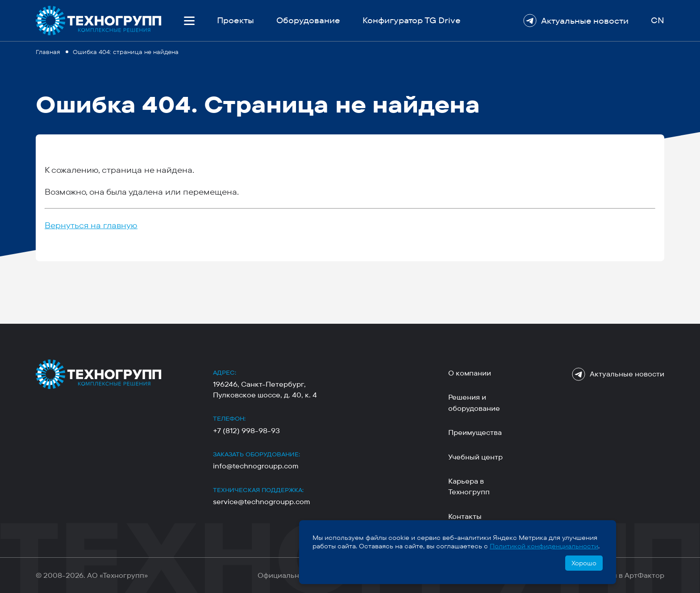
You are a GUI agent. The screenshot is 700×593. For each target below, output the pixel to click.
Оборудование (308, 20)
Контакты (465, 516)
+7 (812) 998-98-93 (246, 431)
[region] (350, 51)
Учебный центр (475, 457)
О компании (470, 373)
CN (658, 20)
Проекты (235, 20)
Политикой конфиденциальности (544, 546)
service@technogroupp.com (262, 502)
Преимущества (475, 432)
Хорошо (584, 563)
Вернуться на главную (91, 225)
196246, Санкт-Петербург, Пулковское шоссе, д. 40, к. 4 (265, 389)
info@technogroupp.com (256, 466)
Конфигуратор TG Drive (412, 20)
